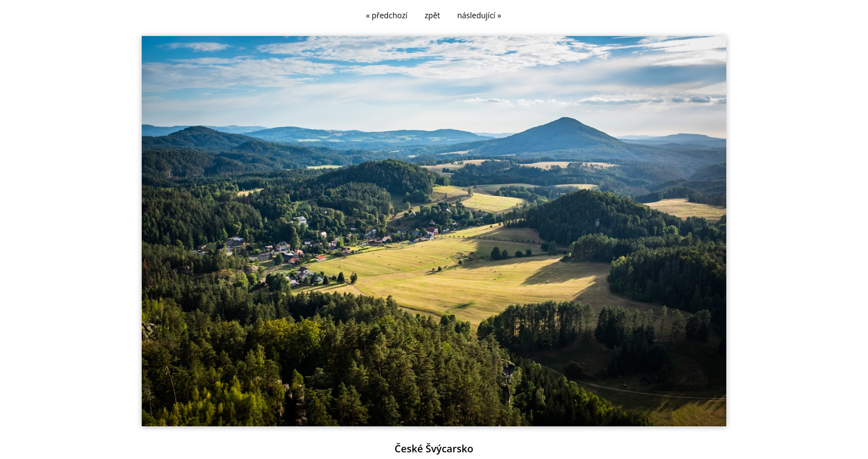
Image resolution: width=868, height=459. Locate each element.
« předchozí (387, 15)
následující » (479, 15)
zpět (432, 15)
